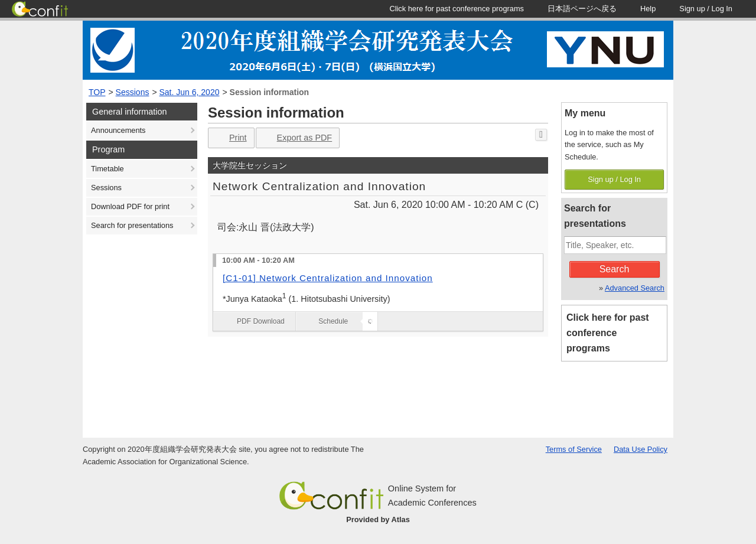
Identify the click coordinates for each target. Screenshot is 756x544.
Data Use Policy (641, 449)
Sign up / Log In (614, 179)
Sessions (133, 92)
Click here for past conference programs (608, 333)
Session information (270, 92)
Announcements (118, 130)
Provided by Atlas (378, 519)
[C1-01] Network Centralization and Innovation (328, 278)
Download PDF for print (130, 206)
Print (230, 138)
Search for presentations (132, 225)
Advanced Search (635, 288)
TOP (97, 92)
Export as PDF (297, 138)
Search (615, 269)
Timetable (107, 169)
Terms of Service (574, 449)
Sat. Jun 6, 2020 (190, 92)
